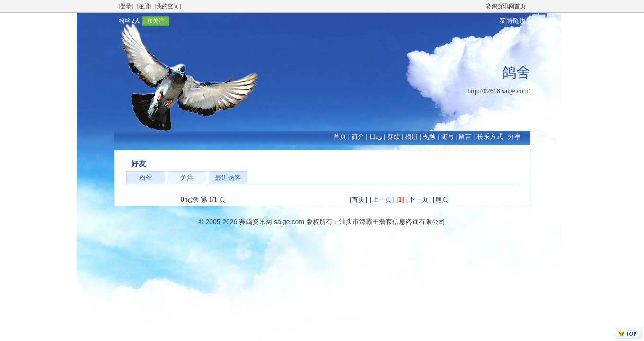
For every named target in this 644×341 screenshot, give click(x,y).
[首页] (358, 200)
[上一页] (382, 200)
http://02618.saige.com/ (499, 91)
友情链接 (512, 21)
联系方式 (490, 137)
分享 (514, 137)
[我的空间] (168, 6)
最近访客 (228, 178)
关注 (187, 178)
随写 (447, 137)
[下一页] (419, 200)
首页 (340, 137)
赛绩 (394, 137)
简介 (358, 137)
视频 (429, 137)
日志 (376, 137)
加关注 (156, 21)
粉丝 (146, 178)
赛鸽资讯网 (256, 222)
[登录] (126, 6)
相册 (411, 137)
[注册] (144, 6)
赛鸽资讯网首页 (506, 6)
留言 (465, 137)
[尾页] (442, 200)
